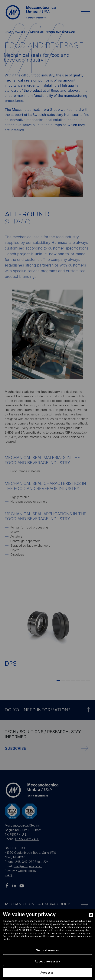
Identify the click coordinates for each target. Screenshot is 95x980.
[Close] (91, 915)
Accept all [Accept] (47, 973)
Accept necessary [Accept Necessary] (47, 961)
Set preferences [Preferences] (47, 950)
